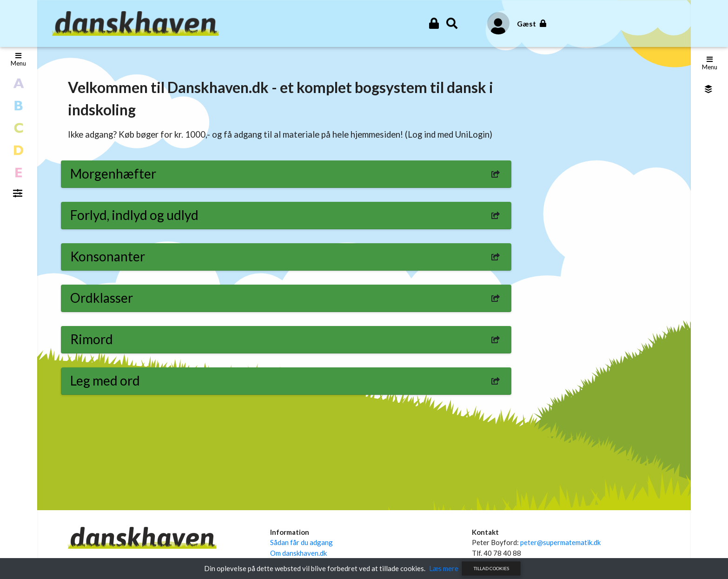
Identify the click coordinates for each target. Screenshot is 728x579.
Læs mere (444, 568)
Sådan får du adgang (301, 542)
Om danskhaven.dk (298, 553)
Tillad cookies (491, 568)
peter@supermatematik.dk (560, 542)
